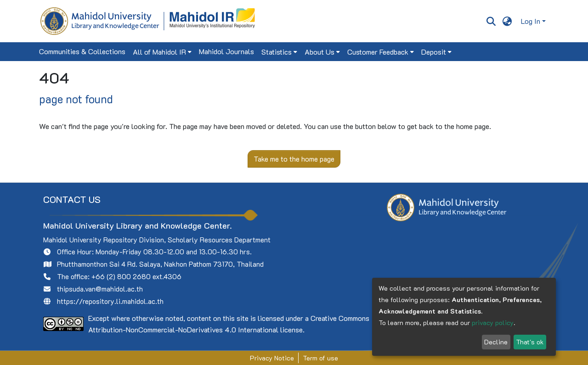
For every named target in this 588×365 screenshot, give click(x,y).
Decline (496, 342)
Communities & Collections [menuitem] (82, 51)
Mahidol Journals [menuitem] (226, 51)
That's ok (530, 342)
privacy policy (493, 323)
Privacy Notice (272, 358)
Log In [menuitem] (531, 21)
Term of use (320, 358)
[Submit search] (491, 21)
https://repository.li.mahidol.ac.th (110, 301)
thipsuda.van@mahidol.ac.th (100, 289)
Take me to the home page (294, 159)
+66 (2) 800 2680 (121, 276)
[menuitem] (507, 21)
